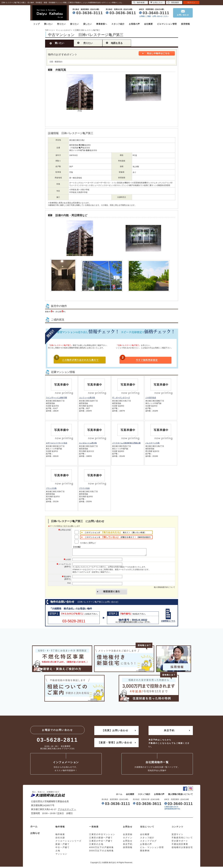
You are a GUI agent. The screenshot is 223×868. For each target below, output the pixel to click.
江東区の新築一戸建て (101, 839)
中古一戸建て (63, 849)
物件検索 (139, 2)
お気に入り (157, 2)
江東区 (77, 30)
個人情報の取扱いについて (180, 795)
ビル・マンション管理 (152, 849)
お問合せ (128, 842)
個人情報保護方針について (164, 589)
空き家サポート (180, 842)
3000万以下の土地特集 (101, 852)
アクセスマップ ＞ (67, 811)
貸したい (88, 24)
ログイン (191, 3)
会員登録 (128, 836)
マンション (61, 855)
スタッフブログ (148, 842)
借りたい (74, 24)
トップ (37, 24)
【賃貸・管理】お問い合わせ (115, 744)
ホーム (119, 795)
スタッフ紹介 (118, 24)
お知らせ (35, 834)
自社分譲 (60, 839)
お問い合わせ (183, 15)
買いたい (48, 24)
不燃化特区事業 (180, 845)
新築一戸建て (63, 845)
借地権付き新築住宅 (182, 849)
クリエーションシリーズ (68, 842)
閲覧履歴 (173, 2)
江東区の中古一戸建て (101, 842)
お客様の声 (134, 24)
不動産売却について (182, 839)
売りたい (61, 24)
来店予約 (169, 732)
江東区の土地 (96, 845)
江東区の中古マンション (102, 836)
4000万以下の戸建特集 (101, 849)
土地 (58, 852)
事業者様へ (102, 24)
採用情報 (185, 24)
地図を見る (117, 43)
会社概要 (148, 24)
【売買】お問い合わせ (115, 732)
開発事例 (145, 852)
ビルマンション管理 (167, 24)
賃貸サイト (177, 836)
